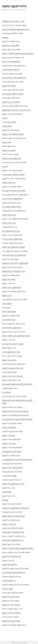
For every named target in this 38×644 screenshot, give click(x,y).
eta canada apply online (12, 207)
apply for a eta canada (11, 102)
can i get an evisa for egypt (13, 344)
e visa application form (11, 352)
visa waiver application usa (13, 540)
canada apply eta (9, 581)
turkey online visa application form (16, 336)
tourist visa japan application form (16, 29)
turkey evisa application (12, 158)
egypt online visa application (13, 516)
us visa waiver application (12, 199)
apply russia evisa (9, 215)
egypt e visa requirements (12, 468)
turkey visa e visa (9, 223)
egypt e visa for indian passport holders (18, 53)
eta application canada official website (17, 419)
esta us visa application (11, 62)
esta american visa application (14, 78)
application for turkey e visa (13, 21)
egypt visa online (9, 279)
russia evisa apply (9, 427)
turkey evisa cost (9, 182)
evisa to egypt (8, 589)
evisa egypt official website (13, 94)
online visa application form (13, 484)
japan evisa (7, 142)
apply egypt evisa (7, 10)
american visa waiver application (15, 263)
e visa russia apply (9, 476)
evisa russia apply (9, 312)
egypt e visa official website (13, 134)
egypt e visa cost (9, 435)
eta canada (6, 392)
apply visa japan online (11, 621)
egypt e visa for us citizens (13, 376)
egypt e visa (7, 295)
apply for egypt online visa (13, 368)
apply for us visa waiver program (15, 411)
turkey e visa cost (9, 524)
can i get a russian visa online (14, 191)
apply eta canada (9, 86)
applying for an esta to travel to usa (16, 110)
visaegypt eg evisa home (12, 452)
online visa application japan (13, 247)
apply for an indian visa (11, 556)
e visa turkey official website (13, 175)
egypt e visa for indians (11, 613)
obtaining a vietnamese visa (13, 532)
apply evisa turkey (9, 360)
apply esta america (10, 564)
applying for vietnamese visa (13, 271)
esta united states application (14, 572)
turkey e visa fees (9, 443)
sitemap (5, 37)
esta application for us (11, 231)
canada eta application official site (16, 508)
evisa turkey (7, 126)
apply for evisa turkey (11, 45)
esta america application (12, 328)
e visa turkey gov (9, 320)
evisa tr (5, 118)
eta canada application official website (17, 384)
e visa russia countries (11, 70)
